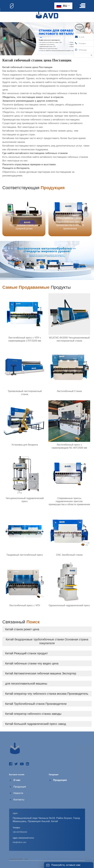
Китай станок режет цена (22, 629)
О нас (17, 780)
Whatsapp (81, 50)
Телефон (80, 43)
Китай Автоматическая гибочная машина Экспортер (41, 673)
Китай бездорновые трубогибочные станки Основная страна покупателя (47, 641)
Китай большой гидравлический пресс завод (36, 724)
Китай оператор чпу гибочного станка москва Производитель (47, 694)
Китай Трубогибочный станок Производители (36, 704)
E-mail (80, 37)
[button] (86, 214)
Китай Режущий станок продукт (26, 653)
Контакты (19, 800)
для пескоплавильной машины (26, 684)
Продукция (20, 787)
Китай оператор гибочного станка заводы (33, 714)
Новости (18, 793)
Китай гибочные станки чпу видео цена (32, 663)
